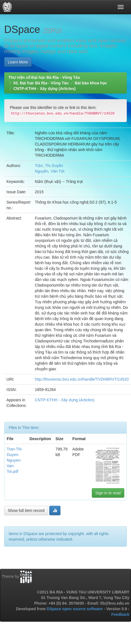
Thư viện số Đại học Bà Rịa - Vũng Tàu (44, 77)
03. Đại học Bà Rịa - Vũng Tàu (41, 83)
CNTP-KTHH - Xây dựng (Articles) (45, 89)
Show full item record (26, 511)
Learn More (18, 62)
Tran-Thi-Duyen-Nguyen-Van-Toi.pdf (15, 460)
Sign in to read (108, 493)
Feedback (120, 614)
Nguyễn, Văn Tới (50, 171)
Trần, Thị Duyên (49, 166)
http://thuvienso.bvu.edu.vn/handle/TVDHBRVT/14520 (82, 379)
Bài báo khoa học (91, 83)
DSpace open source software (75, 609)
